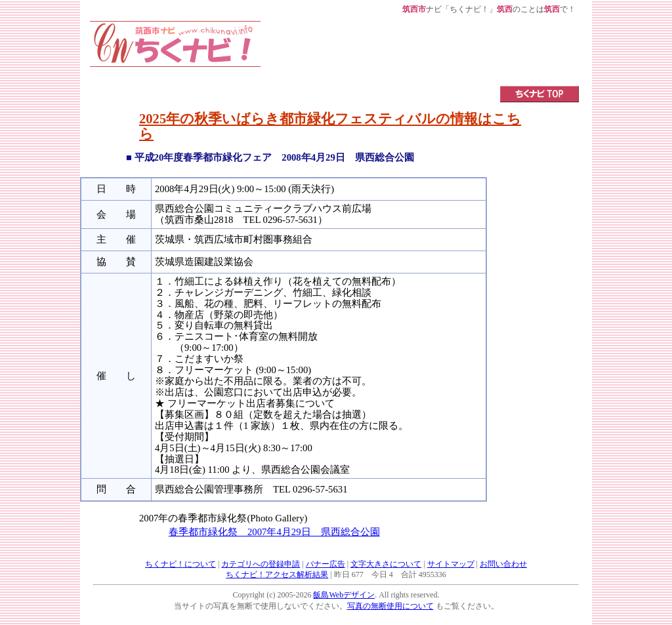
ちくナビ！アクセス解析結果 (277, 575)
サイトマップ (451, 564)
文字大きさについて (386, 564)
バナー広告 (325, 564)
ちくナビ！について (180, 564)
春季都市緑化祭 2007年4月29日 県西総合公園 (274, 532)
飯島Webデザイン (344, 595)
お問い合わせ (503, 564)
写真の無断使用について (390, 606)
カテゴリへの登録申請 (261, 564)
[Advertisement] (420, 50)
